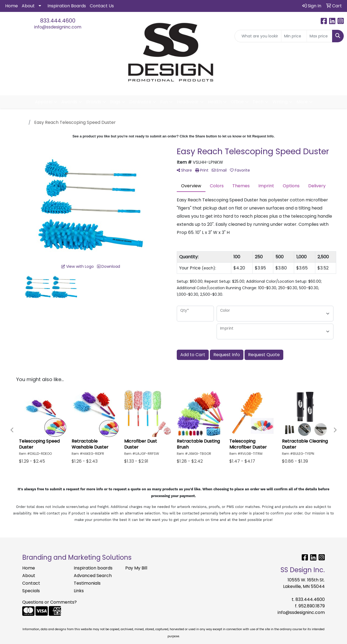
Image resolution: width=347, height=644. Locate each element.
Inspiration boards (93, 568)
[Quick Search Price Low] (294, 36)
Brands (94, 102)
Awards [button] (69, 102)
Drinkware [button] (140, 102)
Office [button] (237, 102)
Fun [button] (164, 102)
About (28, 6)
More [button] (302, 102)
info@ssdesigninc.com (58, 27)
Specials (31, 591)
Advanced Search (93, 576)
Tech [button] (258, 102)
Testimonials (87, 583)
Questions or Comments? (49, 602)
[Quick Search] (258, 36)
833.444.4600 (58, 21)
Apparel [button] (44, 102)
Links (79, 591)
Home (12, 6)
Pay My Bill (136, 568)
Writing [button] (280, 102)
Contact (31, 583)
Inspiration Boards (67, 6)
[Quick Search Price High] (319, 36)
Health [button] (215, 102)
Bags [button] (115, 102)
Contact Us (102, 6)
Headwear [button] (188, 102)
